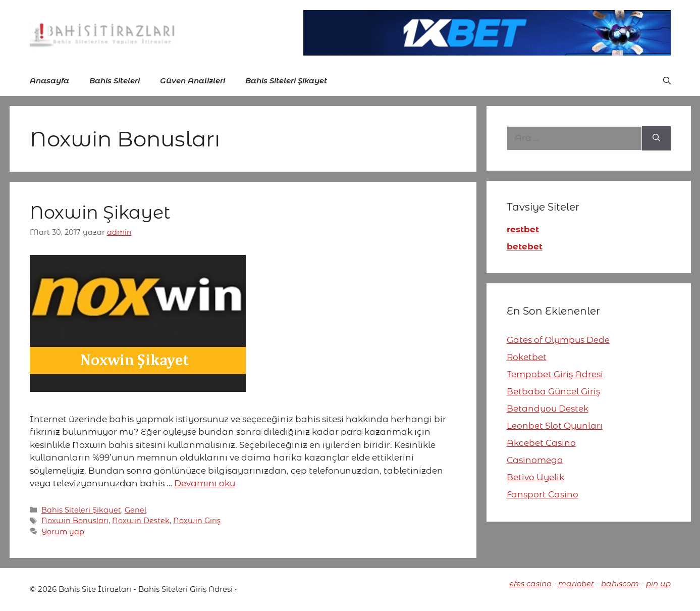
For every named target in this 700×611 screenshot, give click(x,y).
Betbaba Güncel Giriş (553, 391)
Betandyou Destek (548, 409)
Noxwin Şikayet (100, 212)
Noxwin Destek (141, 521)
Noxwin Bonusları (75, 521)
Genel (136, 510)
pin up (658, 583)
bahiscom (620, 583)
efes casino (530, 583)
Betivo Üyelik (535, 477)
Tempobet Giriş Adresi (555, 374)
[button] (667, 81)
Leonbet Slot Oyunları (555, 426)
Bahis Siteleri (115, 81)
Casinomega (535, 460)
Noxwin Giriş (197, 521)
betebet (525, 246)
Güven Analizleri (193, 81)
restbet (523, 229)
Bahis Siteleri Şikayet (286, 81)
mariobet (576, 583)
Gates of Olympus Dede (558, 340)
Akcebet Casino (541, 443)
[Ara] (656, 138)
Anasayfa (49, 81)
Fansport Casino (543, 494)
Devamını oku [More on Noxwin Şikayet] (205, 483)
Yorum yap (63, 532)
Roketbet (527, 357)
